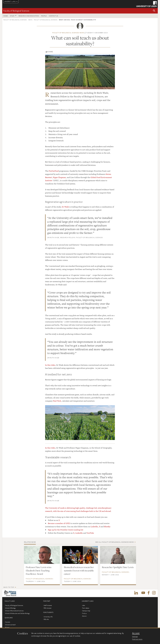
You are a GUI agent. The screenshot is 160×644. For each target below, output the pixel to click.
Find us (84, 613)
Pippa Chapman (59, 177)
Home (6, 16)
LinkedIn (94, 527)
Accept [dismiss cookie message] (136, 633)
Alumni (7, 627)
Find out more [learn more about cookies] (137, 639)
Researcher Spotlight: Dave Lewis (118, 567)
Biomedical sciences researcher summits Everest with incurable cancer (79, 570)
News (30, 20)
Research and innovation (29, 16)
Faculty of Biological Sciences (16, 11)
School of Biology (10, 608)
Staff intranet (48, 605)
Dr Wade (65, 207)
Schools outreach (10, 625)
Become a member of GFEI (59, 523)
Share (50, 52)
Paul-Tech (57, 401)
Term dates (86, 608)
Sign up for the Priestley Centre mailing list (66, 530)
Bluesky (107, 527)
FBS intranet (48, 608)
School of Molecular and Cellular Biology (17, 613)
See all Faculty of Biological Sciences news (114, 542)
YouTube (90, 533)
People (44, 16)
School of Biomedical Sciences (14, 611)
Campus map (86, 611)
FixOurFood (54, 171)
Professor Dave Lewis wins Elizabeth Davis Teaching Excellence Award (39, 570)
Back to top (9, 587)
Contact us (53, 16)
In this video (50, 365)
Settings (135, 636)
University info (48, 617)
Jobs (83, 605)
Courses (8, 622)
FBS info (46, 619)
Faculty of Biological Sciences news (68, 33)
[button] (154, 11)
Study (12, 16)
